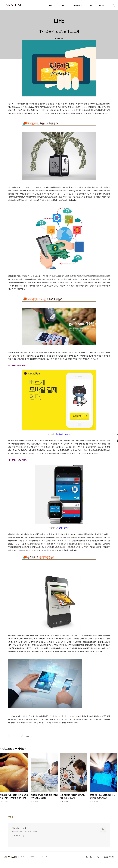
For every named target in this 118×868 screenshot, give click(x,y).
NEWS (102, 5)
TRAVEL (63, 5)
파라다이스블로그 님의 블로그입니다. (25, 831)
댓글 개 (11, 817)
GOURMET (77, 5)
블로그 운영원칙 (109, 857)
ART (50, 5)
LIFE (91, 5)
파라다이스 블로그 (20, 828)
